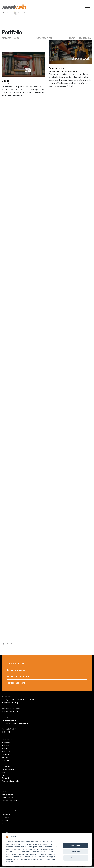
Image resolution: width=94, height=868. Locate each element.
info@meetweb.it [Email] (9, 721)
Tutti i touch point (17, 670)
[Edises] (23, 64)
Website (5, 749)
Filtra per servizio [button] (11, 38)
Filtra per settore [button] (44, 38)
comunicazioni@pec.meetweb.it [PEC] (15, 724)
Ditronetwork (58, 68)
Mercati (5, 758)
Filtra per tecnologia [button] (80, 38)
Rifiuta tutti (76, 852)
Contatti (6, 779)
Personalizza (41, 854)
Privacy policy (8, 796)
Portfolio (6, 755)
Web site (52, 71)
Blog (4, 776)
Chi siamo (6, 767)
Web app (6, 747)
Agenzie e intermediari (11, 782)
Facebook (6, 815)
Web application (8, 84)
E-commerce (20, 84)
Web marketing (8, 752)
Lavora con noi (8, 770)
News (4, 773)
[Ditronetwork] (70, 52)
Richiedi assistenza (17, 684)
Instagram (6, 818)
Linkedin (5, 821)
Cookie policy (7, 799)
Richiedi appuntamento (19, 677)
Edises (6, 81)
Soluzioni (6, 761)
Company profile (16, 664)
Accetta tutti (76, 845)
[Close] (86, 838)
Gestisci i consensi (10, 802)
